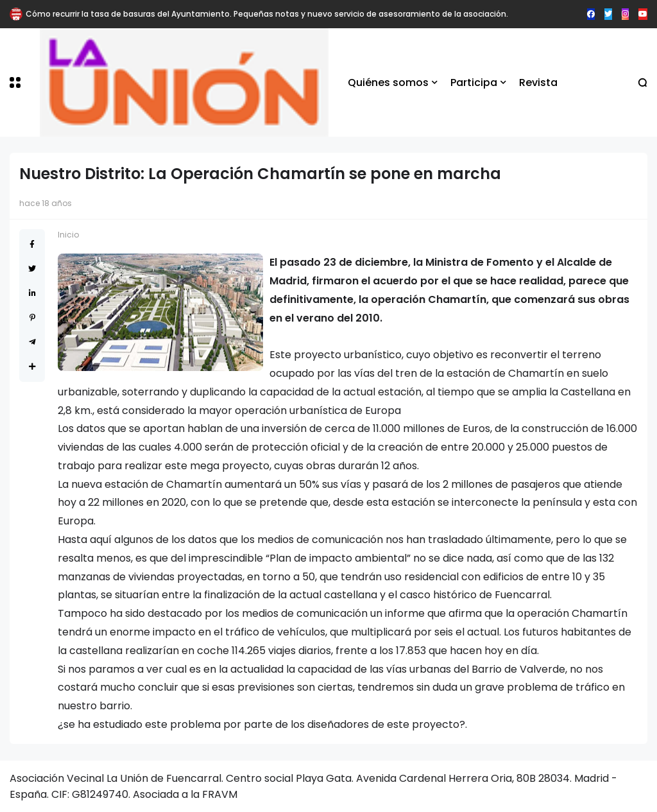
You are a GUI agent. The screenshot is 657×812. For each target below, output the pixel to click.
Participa (474, 82)
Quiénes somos (388, 82)
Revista (538, 82)
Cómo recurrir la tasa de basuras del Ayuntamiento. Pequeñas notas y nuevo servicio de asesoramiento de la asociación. (267, 14)
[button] (15, 82)
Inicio (68, 235)
